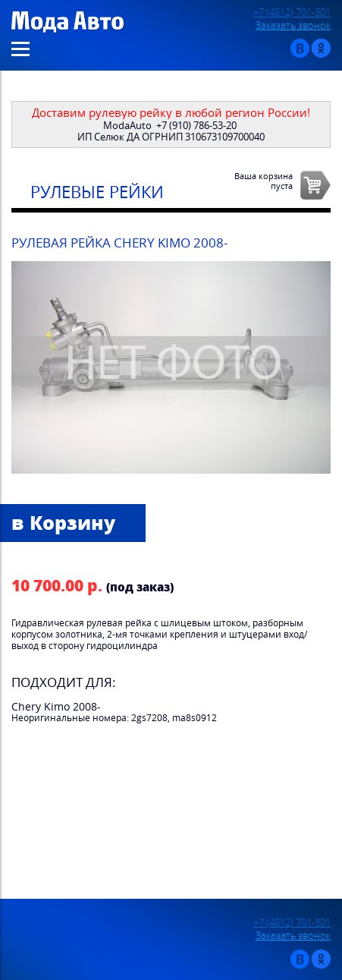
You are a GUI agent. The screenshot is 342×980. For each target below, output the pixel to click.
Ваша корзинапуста (264, 181)
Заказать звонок (293, 25)
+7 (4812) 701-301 (292, 13)
